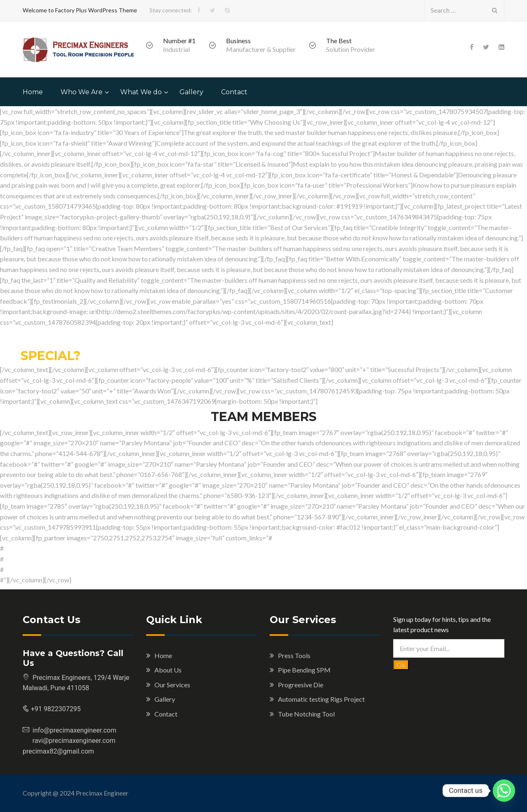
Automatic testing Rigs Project (321, 699)
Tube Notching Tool (306, 714)
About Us (168, 670)
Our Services (172, 685)
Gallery (191, 92)
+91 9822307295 (55, 709)
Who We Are (82, 92)
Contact (234, 92)
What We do (141, 92)
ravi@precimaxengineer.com (69, 741)
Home (33, 92)
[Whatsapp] (504, 791)
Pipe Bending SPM (304, 670)
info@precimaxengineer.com (75, 730)
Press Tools (294, 655)
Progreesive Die (301, 685)
